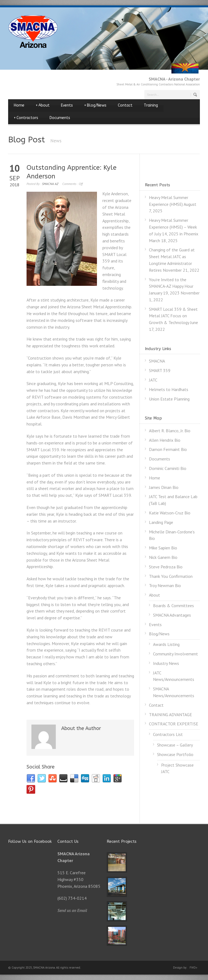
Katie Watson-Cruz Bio (170, 513)
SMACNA (157, 361)
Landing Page (161, 522)
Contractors (26, 118)
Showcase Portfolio (175, 754)
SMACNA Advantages (172, 615)
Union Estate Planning (169, 399)
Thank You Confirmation (171, 576)
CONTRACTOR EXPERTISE (174, 724)
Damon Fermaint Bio (168, 449)
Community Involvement (175, 654)
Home (19, 105)
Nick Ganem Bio (163, 557)
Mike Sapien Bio (163, 548)
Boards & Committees (173, 606)
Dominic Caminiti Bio (168, 468)
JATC (153, 380)
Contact (125, 105)
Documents (60, 118)
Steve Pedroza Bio (166, 567)
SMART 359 (160, 370)
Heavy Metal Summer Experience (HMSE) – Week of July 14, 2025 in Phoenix (174, 227)
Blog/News (95, 105)
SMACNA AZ (50, 184)
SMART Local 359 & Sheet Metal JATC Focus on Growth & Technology (173, 316)
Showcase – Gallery (175, 745)
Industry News (166, 663)
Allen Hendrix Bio (165, 440)
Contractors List (168, 734)
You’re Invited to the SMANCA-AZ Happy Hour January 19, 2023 (171, 286)
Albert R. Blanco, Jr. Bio (170, 431)
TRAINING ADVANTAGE (170, 715)
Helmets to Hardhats (169, 389)
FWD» (193, 968)
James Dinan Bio (164, 487)
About (43, 105)
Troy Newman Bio (165, 585)
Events (67, 105)
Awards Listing (166, 644)
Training (151, 105)
